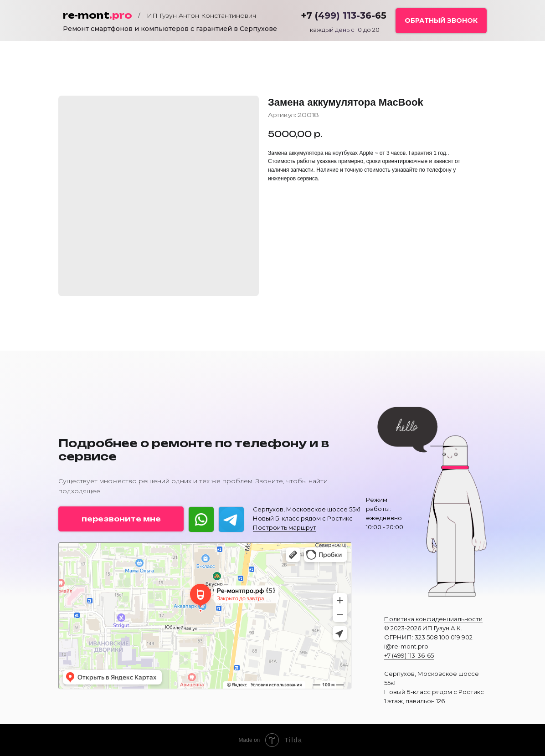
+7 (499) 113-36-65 (409, 655)
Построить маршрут (285, 527)
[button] (441, 21)
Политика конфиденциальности (433, 619)
